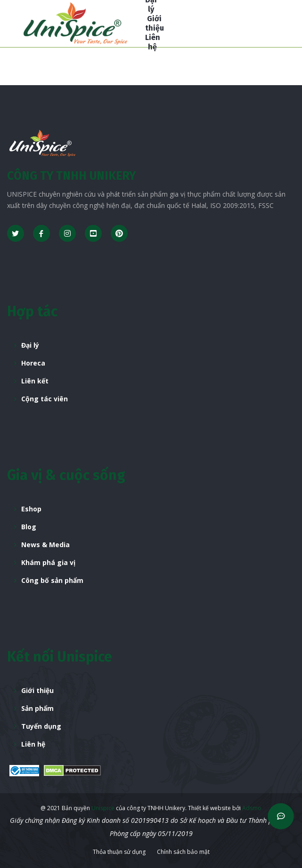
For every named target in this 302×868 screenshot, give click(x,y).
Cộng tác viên (45, 399)
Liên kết (35, 381)
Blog (29, 527)
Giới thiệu (37, 690)
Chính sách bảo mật (183, 852)
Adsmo (252, 808)
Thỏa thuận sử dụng (119, 852)
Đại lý (30, 345)
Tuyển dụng (41, 726)
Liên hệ (33, 744)
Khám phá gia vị (48, 562)
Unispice (102, 808)
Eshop (31, 509)
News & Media (45, 545)
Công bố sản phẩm (52, 580)
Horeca (33, 363)
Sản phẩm (37, 708)
